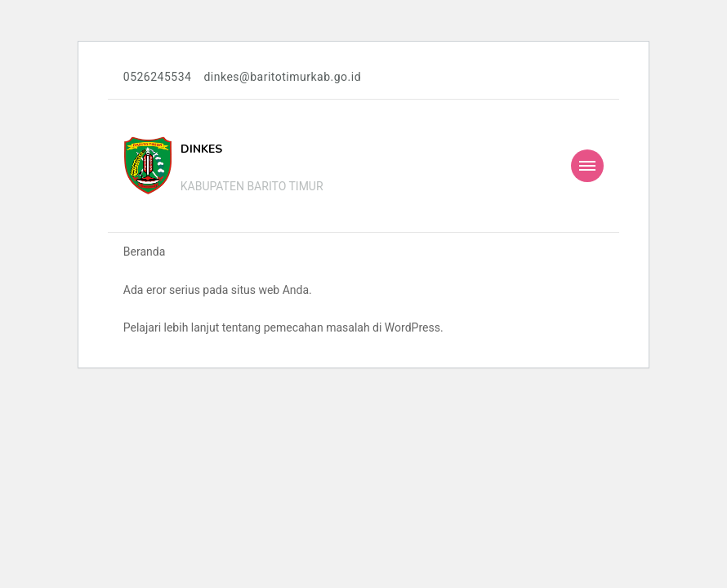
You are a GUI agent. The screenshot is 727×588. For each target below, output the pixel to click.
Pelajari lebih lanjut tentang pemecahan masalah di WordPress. (283, 327)
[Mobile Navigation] (587, 166)
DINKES (201, 149)
